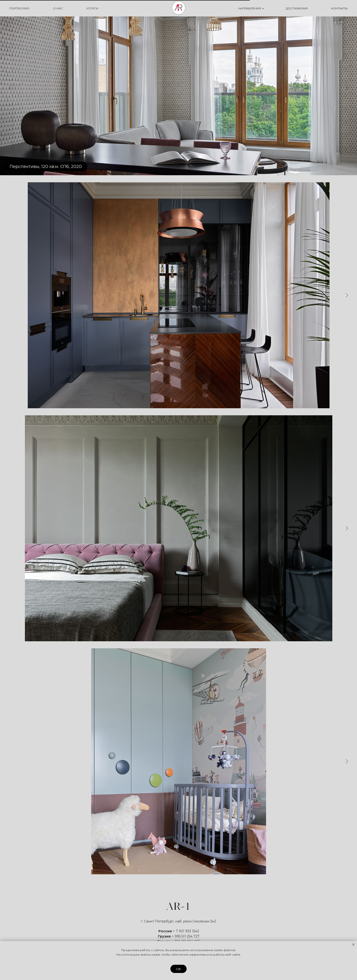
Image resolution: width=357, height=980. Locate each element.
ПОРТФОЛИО (20, 8)
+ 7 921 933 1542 (186, 931)
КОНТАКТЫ (339, 8)
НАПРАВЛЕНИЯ (250, 8)
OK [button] (178, 969)
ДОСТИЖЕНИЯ (297, 8)
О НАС (58, 8)
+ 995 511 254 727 (186, 936)
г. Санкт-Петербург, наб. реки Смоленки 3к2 (178, 921)
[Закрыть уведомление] (353, 945)
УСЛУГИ (92, 8)
